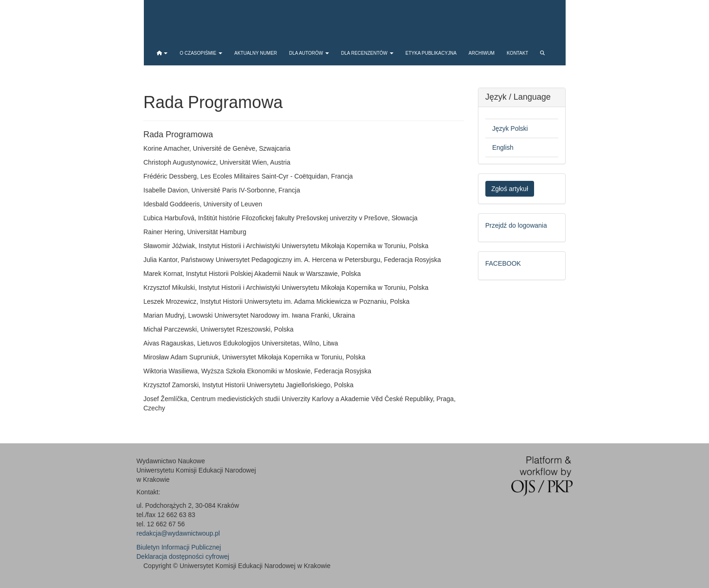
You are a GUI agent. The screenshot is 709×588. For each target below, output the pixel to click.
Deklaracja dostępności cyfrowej (183, 556)
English (503, 147)
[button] (162, 53)
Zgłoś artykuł (510, 189)
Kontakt (517, 53)
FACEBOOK (503, 263)
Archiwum (482, 53)
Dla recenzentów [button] (367, 53)
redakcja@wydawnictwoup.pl (178, 533)
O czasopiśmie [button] (201, 53)
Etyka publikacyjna (431, 53)
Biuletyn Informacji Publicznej (179, 547)
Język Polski (510, 128)
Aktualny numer (256, 53)
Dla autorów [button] (309, 53)
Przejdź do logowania (516, 225)
